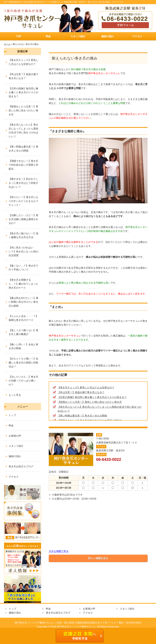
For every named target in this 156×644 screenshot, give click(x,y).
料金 (48, 36)
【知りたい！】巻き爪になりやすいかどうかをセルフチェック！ (23, 201)
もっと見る (15, 395)
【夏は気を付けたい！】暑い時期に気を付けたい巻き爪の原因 (23, 302)
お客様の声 (15, 436)
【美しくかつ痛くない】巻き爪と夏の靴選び (23, 332)
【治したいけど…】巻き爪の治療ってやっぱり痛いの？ (23, 381)
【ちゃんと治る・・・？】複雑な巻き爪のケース (23, 318)
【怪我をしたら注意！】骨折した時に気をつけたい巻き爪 (90, 402)
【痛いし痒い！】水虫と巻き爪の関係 (23, 346)
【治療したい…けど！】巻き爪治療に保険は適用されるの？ (23, 219)
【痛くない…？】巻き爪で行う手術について (23, 268)
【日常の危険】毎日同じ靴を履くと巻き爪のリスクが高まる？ (92, 397)
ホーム (7, 44)
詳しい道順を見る (98, 558)
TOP (19, 36)
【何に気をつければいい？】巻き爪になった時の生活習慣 (23, 251)
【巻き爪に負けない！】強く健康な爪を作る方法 (23, 235)
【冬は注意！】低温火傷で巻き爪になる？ (81, 392)
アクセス (137, 36)
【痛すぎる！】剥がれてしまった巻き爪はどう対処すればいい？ (23, 183)
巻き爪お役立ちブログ (21, 466)
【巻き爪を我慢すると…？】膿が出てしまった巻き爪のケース (23, 284)
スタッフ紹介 (78, 36)
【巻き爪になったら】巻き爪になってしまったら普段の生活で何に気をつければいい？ (23, 131)
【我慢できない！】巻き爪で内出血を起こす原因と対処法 (23, 165)
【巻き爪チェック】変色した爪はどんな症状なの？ (86, 388)
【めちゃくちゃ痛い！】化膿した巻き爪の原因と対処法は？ (23, 363)
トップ (12, 415)
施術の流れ (108, 36)
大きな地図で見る (59, 551)
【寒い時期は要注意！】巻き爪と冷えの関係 (82, 416)
